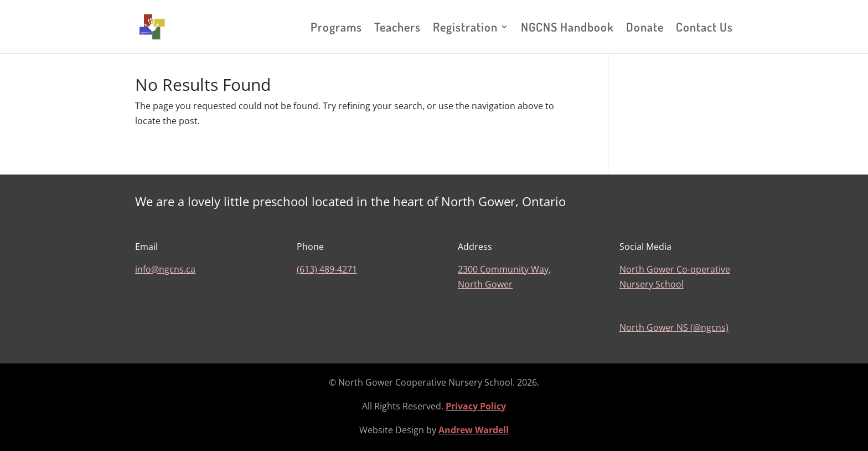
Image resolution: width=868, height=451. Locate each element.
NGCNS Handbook (567, 29)
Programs (336, 29)
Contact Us (704, 29)
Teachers (397, 29)
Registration (465, 29)
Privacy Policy (476, 406)
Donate (645, 29)
